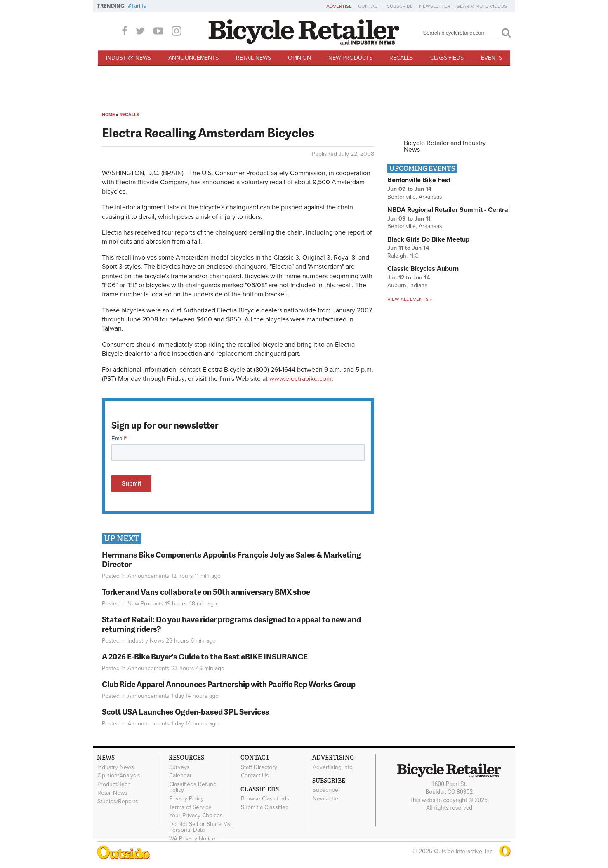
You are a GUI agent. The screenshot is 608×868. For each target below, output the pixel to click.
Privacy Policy (186, 798)
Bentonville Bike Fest (419, 180)
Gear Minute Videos (482, 6)
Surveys (179, 767)
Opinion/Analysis (119, 776)
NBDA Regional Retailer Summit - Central (449, 210)
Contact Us (255, 776)
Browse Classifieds (265, 799)
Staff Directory (259, 767)
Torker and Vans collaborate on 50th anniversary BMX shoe (206, 592)
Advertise (339, 6)
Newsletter (435, 6)
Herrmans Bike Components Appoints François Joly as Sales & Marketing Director (231, 559)
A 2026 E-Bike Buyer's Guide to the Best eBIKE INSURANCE (205, 656)
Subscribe (400, 6)
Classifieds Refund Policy (193, 787)
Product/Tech (114, 784)
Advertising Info (333, 767)
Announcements (193, 58)
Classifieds (447, 58)
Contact (369, 6)
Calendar (180, 776)
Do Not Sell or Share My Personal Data (200, 827)
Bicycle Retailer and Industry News (445, 146)
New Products (350, 58)
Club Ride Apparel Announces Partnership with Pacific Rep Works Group (229, 684)
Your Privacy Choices (196, 816)
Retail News (253, 58)
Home (108, 115)
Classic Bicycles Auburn (423, 269)
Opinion (299, 58)
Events (491, 58)
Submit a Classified (265, 807)
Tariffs (139, 6)
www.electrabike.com (300, 379)
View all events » (410, 299)
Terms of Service (190, 807)
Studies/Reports (118, 801)
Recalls (401, 58)
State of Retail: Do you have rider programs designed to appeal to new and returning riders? (231, 624)
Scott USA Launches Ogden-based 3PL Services (186, 712)
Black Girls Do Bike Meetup (428, 239)
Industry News (128, 58)
